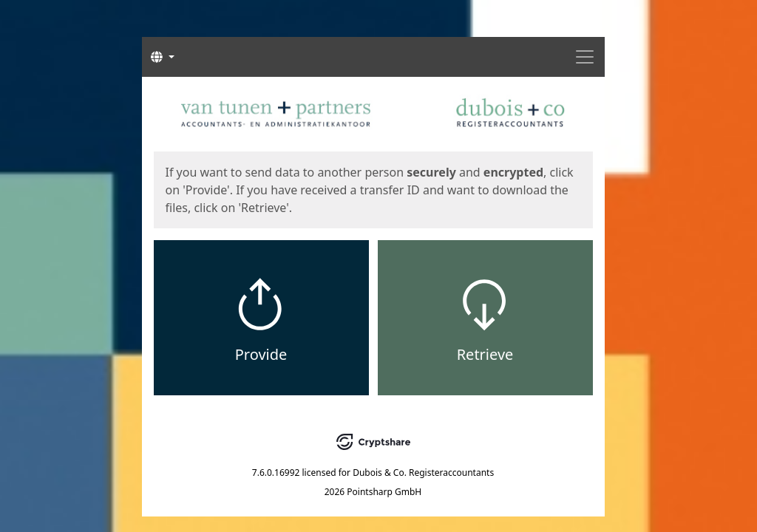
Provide (261, 354)
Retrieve (485, 354)
